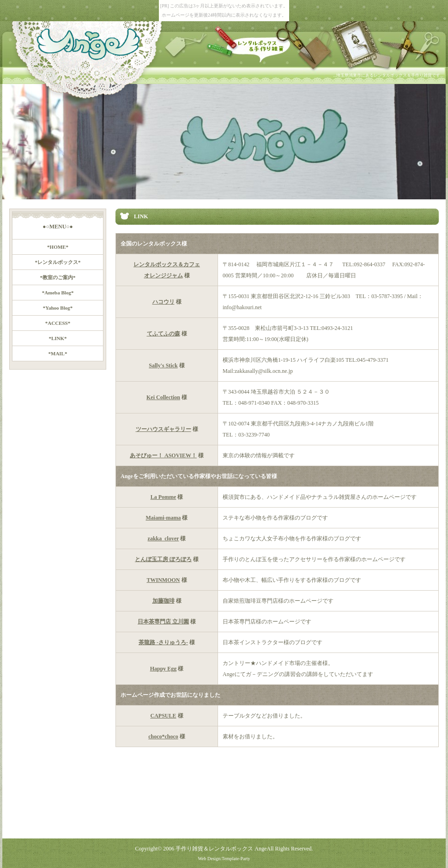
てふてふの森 (163, 334)
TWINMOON (163, 580)
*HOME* (58, 247)
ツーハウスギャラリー (163, 429)
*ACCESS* (58, 323)
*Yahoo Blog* (58, 308)
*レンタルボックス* (58, 262)
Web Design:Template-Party (224, 859)
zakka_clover (163, 539)
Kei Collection (163, 397)
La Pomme (163, 497)
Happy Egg (163, 669)
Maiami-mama (163, 518)
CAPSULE (163, 716)
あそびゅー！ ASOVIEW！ (163, 455)
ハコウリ (163, 302)
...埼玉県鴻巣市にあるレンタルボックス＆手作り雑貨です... (389, 75)
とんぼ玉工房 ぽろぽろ (163, 559)
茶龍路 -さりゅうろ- (163, 642)
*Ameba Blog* (58, 293)
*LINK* (58, 338)
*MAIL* (58, 353)
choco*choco (163, 736)
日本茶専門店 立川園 (163, 622)
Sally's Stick (163, 365)
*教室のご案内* (58, 277)
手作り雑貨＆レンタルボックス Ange (221, 849)
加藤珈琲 (163, 601)
